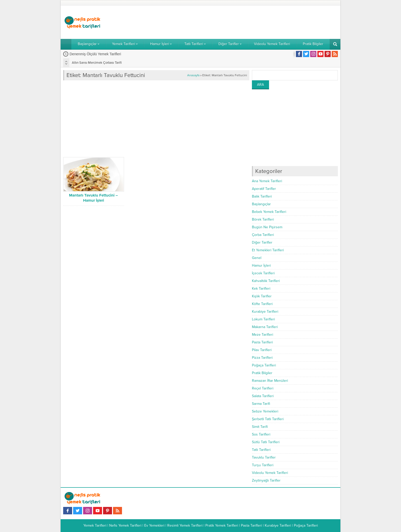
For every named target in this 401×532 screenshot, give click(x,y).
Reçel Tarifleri (263, 388)
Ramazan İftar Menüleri (270, 381)
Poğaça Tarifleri (264, 365)
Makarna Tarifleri (265, 327)
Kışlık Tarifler (262, 296)
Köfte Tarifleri (262, 304)
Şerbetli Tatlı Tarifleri (268, 419)
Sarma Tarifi (261, 404)
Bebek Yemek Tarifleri (269, 212)
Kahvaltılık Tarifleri (266, 281)
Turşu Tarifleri (263, 465)
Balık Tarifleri (262, 196)
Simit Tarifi (260, 427)
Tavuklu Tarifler (264, 457)
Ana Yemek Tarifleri (267, 181)
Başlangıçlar (261, 204)
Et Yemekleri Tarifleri (268, 250)
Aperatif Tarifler (264, 189)
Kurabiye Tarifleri (265, 312)
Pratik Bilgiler (262, 373)
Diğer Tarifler (262, 242)
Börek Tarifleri (263, 219)
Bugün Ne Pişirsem (267, 227)
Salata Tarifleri (263, 396)
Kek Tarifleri (261, 289)
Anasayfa (193, 75)
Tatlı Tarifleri (261, 450)
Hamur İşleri (261, 265)
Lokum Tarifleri (263, 319)
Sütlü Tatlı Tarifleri (266, 442)
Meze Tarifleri (263, 335)
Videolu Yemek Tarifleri (270, 473)
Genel (257, 258)
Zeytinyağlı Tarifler (266, 480)
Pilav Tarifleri (262, 350)
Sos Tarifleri (261, 434)
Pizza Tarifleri (262, 358)
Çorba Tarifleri (263, 235)
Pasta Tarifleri (262, 342)
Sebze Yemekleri (265, 411)
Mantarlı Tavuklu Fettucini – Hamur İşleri (93, 198)
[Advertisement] (245, 22)
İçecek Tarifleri (263, 273)
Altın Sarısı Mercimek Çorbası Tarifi (97, 63)
